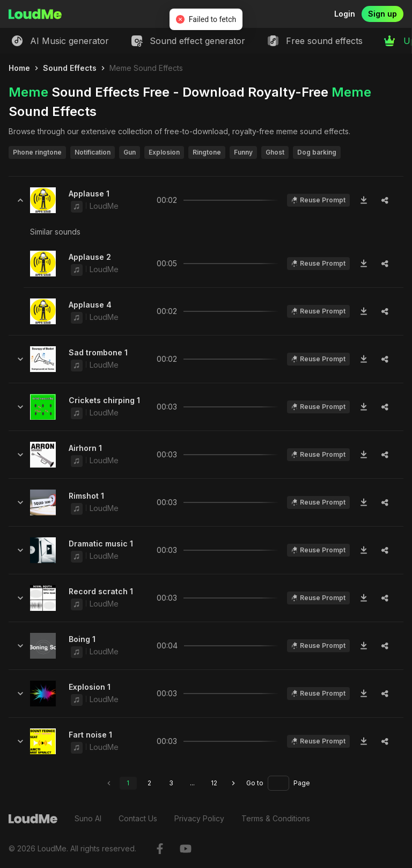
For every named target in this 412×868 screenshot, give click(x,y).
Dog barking (317, 152)
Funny (243, 152)
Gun (130, 152)
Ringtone (207, 152)
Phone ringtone (37, 152)
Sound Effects (70, 68)
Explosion (164, 152)
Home (19, 68)
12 (214, 783)
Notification (93, 152)
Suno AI (88, 818)
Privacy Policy (199, 818)
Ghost (275, 152)
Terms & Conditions (276, 818)
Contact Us (138, 818)
